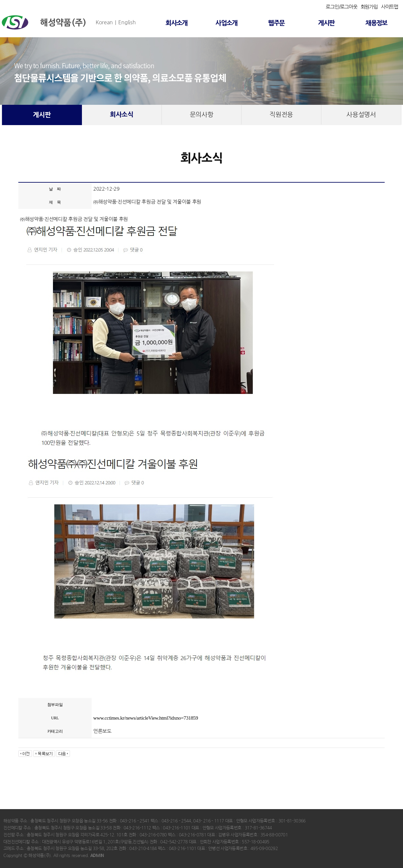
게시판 (326, 23)
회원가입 (369, 7)
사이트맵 (390, 7)
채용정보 (376, 23)
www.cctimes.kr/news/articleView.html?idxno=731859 (146, 718)
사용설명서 (361, 115)
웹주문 (276, 23)
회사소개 (177, 23)
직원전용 (281, 115)
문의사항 (202, 115)
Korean (104, 22)
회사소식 (122, 115)
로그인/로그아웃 (341, 7)
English (127, 22)
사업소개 (226, 23)
